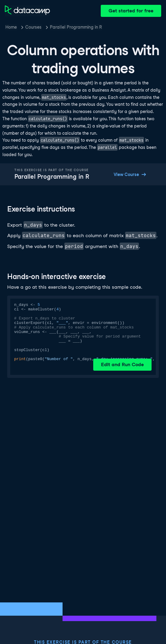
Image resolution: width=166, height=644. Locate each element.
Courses (33, 27)
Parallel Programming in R (76, 27)
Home (11, 27)
